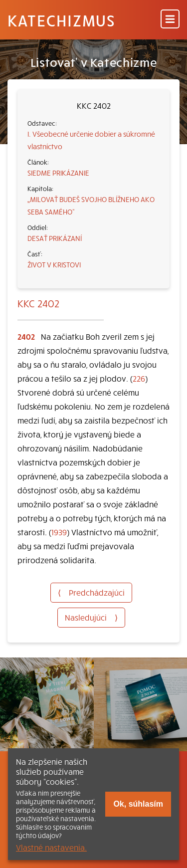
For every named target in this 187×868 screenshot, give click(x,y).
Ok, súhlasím (138, 804)
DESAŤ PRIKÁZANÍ (55, 238)
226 (139, 378)
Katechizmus (61, 20)
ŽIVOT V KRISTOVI (54, 264)
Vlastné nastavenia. (51, 847)
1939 (59, 532)
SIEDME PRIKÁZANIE (58, 173)
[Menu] (170, 20)
